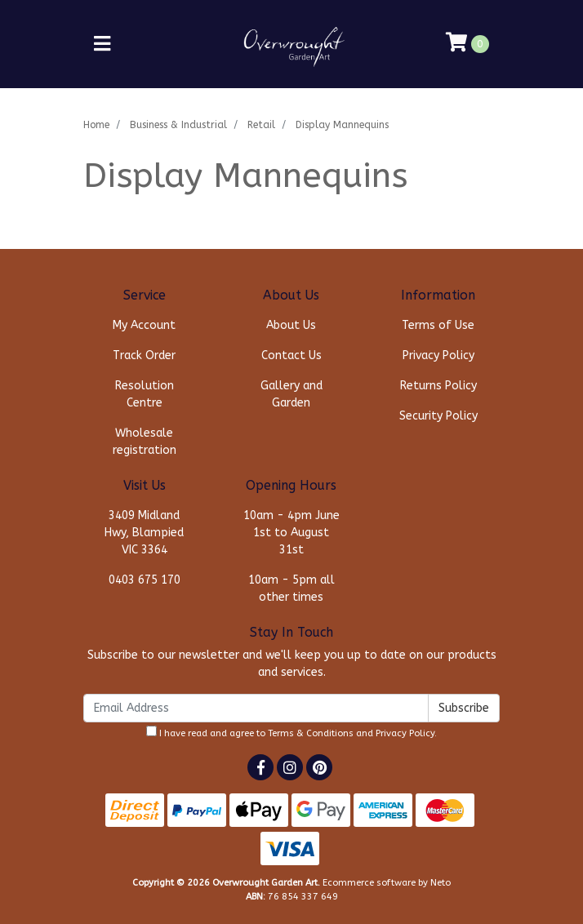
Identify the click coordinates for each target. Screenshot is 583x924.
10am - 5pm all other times (291, 589)
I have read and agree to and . (291, 732)
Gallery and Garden (291, 394)
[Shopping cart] (467, 44)
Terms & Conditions (311, 733)
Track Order (144, 355)
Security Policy (438, 416)
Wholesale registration (145, 442)
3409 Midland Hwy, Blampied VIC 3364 (144, 533)
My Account (144, 325)
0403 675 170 (145, 580)
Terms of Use (438, 325)
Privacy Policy (438, 355)
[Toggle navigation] (102, 44)
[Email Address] (256, 708)
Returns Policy (438, 386)
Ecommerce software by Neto (387, 883)
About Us (291, 325)
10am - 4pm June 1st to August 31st (291, 533)
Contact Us (291, 355)
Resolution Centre (145, 394)
